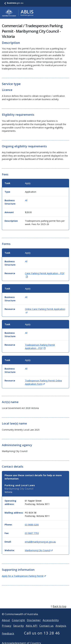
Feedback (8, 637)
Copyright (19, 624)
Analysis (61, 630)
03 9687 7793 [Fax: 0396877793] (32, 533)
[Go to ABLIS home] (18, 13)
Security (19, 630)
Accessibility (51, 624)
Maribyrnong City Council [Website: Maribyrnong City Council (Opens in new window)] (39, 550)
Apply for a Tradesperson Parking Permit (24, 576)
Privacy (7, 630)
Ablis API (32, 630)
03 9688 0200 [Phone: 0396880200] (32, 525)
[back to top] (35, 610)
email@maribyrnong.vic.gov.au (40, 542)
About (6, 624)
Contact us (46, 630)
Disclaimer (34, 624)
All (26, 200)
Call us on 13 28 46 (42, 637)
